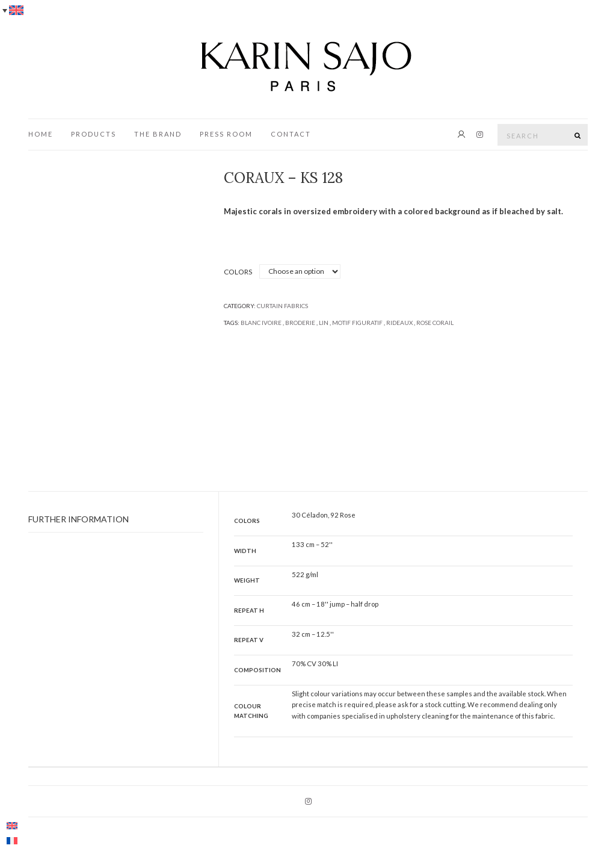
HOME (41, 134)
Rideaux (399, 323)
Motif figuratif (357, 323)
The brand (158, 134)
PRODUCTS (94, 134)
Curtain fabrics (282, 306)
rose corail (435, 323)
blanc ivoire (261, 323)
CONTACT (291, 134)
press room (226, 134)
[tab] (116, 520)
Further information (79, 519)
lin (324, 323)
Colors (238, 272)
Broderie (300, 323)
